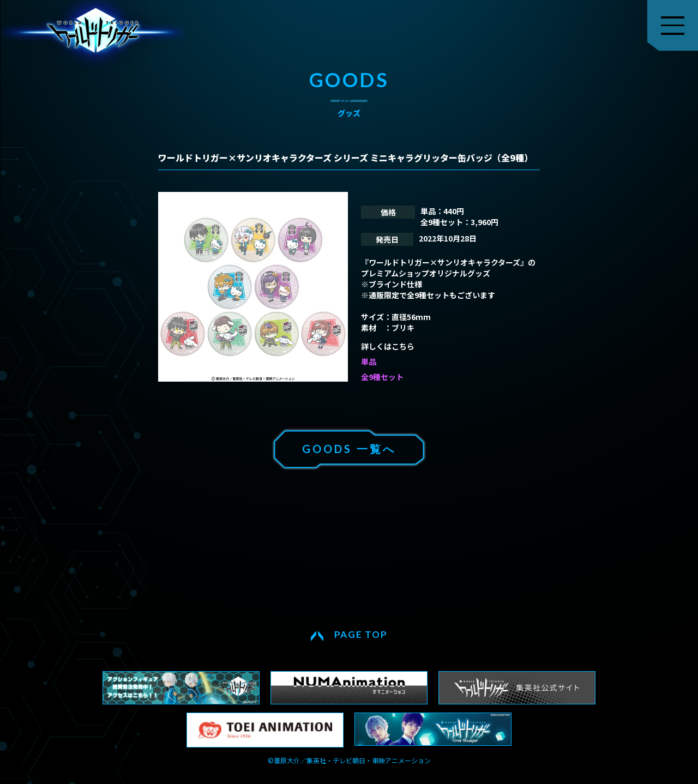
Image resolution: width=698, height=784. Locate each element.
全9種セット (382, 377)
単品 (369, 361)
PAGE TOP (361, 634)
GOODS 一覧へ (349, 449)
